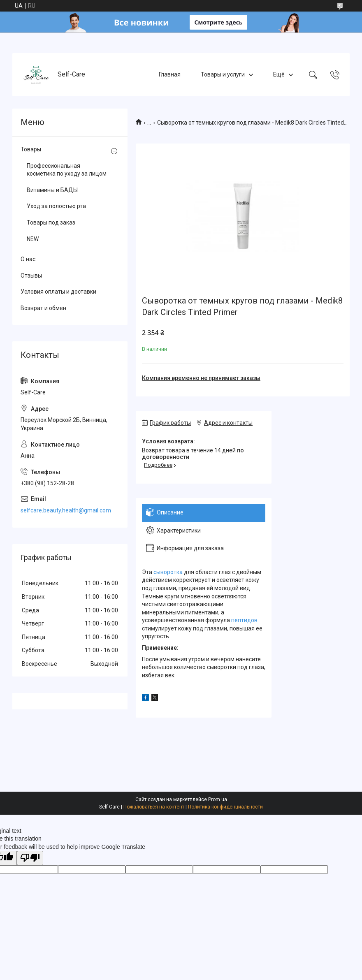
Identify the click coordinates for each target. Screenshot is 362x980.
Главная (170, 74)
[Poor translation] (30, 858)
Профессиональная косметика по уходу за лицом (67, 170)
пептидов (244, 620)
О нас (28, 259)
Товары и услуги (223, 74)
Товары (31, 149)
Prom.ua (218, 799)
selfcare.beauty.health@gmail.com (66, 510)
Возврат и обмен (43, 308)
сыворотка (168, 572)
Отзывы (31, 276)
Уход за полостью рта (56, 206)
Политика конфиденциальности (225, 807)
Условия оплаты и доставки (58, 292)
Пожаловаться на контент (154, 807)
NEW (33, 239)
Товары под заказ (51, 222)
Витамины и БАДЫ (52, 190)
